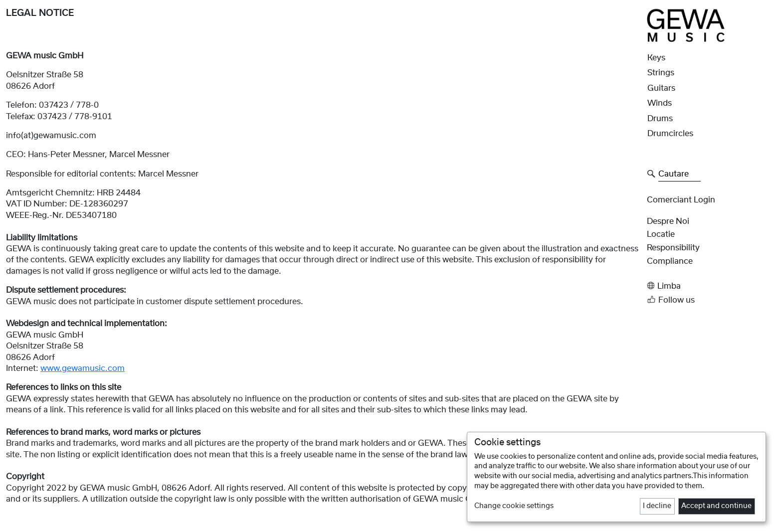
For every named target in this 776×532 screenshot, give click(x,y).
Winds (660, 103)
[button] (708, 286)
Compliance (670, 261)
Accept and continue (716, 506)
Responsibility (673, 248)
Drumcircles (670, 134)
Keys (656, 58)
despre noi (668, 221)
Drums (660, 119)
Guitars (661, 88)
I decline (657, 506)
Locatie (661, 234)
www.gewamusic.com (83, 368)
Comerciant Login (681, 200)
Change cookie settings (514, 506)
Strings (661, 73)
